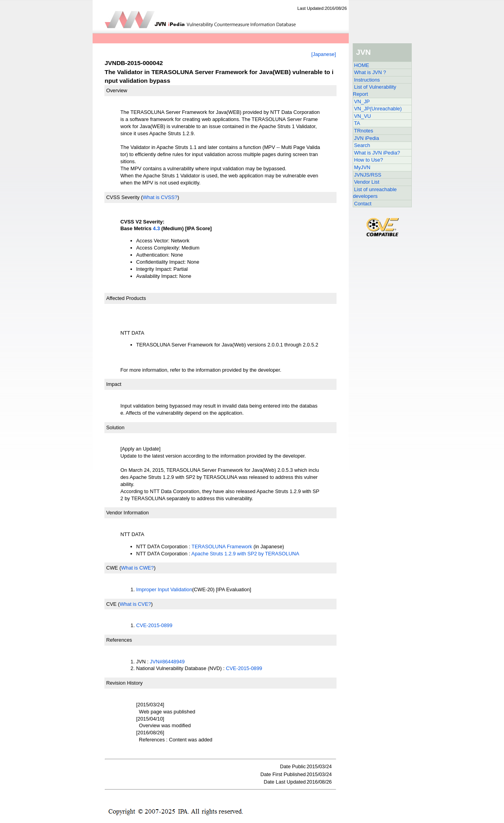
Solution (115, 427)
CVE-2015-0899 (154, 625)
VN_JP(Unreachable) (378, 109)
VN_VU (363, 116)
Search (362, 145)
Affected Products (126, 298)
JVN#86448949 (167, 662)
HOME (362, 65)
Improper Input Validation (164, 589)
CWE (112, 568)
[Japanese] (324, 54)
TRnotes (364, 131)
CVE (112, 604)
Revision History (125, 683)
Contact (363, 204)
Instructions (367, 80)
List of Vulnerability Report (375, 90)
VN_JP (362, 101)
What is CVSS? (160, 197)
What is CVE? (136, 604)
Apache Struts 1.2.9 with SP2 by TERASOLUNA (245, 554)
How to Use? (369, 160)
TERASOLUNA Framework (222, 546)
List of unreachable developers (375, 193)
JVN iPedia (367, 138)
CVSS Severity (123, 197)
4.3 (156, 228)
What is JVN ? (370, 72)
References (119, 640)
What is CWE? (137, 568)
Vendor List (367, 182)
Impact (114, 384)
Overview (117, 90)
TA (357, 123)
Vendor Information (128, 513)
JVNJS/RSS (368, 175)
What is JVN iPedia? (377, 153)
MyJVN (362, 167)
